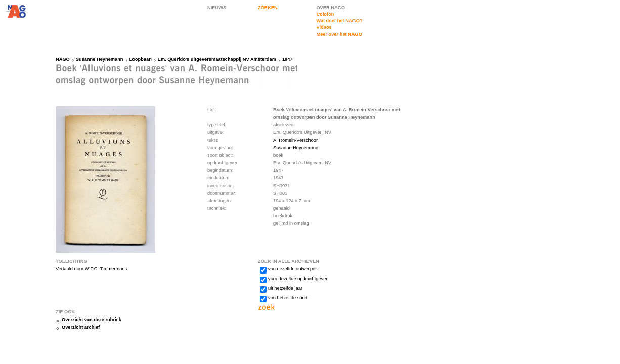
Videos (324, 27)
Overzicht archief (81, 327)
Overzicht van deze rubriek (92, 320)
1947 (287, 59)
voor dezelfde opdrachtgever (298, 279)
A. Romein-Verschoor (295, 140)
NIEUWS (217, 8)
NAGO (63, 59)
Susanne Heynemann (100, 59)
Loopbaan (141, 59)
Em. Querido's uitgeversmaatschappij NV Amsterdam (217, 59)
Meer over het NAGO (339, 34)
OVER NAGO (330, 8)
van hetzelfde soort (288, 298)
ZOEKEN (268, 8)
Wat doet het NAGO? (339, 21)
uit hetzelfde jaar (285, 288)
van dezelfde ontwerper (292, 269)
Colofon (325, 14)
